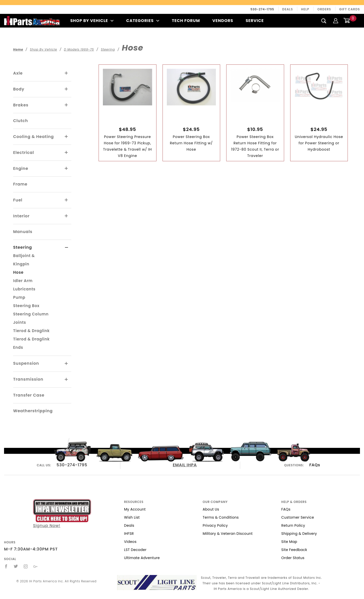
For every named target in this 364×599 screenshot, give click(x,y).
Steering (22, 247)
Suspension (26, 363)
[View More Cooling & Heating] (66, 137)
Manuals (23, 232)
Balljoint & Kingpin (24, 260)
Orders (324, 9)
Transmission (28, 379)
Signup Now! (62, 514)
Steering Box (26, 306)
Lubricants (24, 289)
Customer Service (298, 517)
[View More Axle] (66, 73)
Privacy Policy (215, 525)
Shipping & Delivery (299, 534)
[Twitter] (16, 566)
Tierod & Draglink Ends (31, 343)
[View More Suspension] (66, 364)
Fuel (18, 200)
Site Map (289, 542)
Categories (143, 21)
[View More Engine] (66, 169)
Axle (18, 73)
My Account (135, 509)
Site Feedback (294, 550)
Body (19, 89)
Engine (21, 168)
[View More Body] (66, 89)
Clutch (21, 121)
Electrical (24, 153)
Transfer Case (29, 395)
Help (305, 9)
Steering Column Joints (31, 318)
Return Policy (293, 525)
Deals (288, 9)
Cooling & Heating (33, 137)
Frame (20, 184)
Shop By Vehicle (92, 21)
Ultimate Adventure (142, 558)
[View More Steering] (67, 248)
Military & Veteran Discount (228, 534)
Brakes (21, 105)
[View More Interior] (66, 216)
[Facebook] (6, 566)
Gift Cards (350, 9)
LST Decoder (135, 550)
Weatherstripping (33, 411)
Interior (21, 216)
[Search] (324, 21)
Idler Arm (23, 281)
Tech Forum (186, 21)
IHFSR (129, 534)
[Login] (336, 21)
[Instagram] (26, 566)
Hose (18, 272)
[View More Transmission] (66, 380)
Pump (19, 297)
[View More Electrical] (66, 153)
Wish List (132, 517)
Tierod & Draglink (31, 331)
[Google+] (36, 566)
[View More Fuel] (66, 200)
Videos (130, 542)
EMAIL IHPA (185, 465)
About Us (211, 509)
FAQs (315, 465)
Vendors (223, 21)
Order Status (293, 558)
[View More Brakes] (66, 105)
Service (255, 21)
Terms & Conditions (221, 517)
